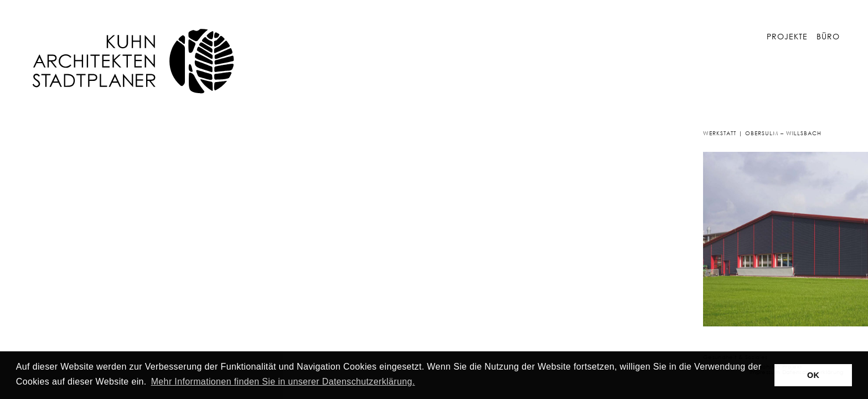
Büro (828, 36)
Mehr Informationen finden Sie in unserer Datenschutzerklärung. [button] (283, 382)
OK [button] (813, 375)
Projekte (787, 36)
